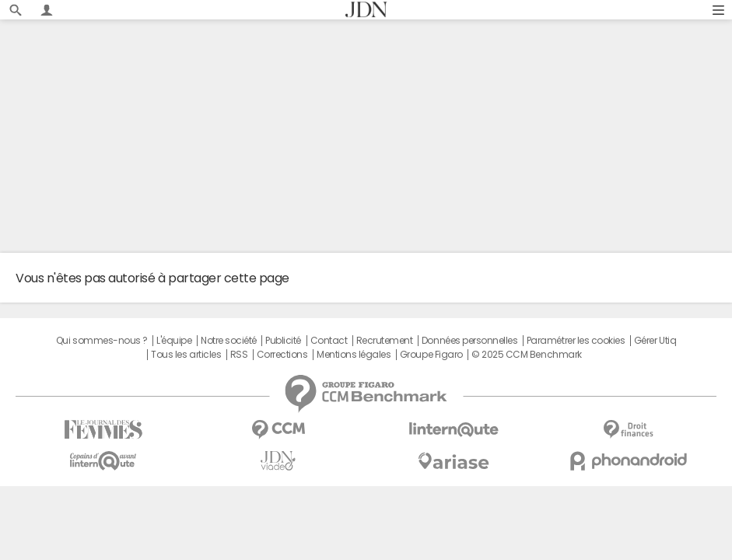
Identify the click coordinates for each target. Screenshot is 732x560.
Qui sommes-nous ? (102, 341)
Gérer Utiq (655, 341)
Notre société (229, 341)
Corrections (282, 355)
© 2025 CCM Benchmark (526, 355)
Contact (329, 341)
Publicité (283, 341)
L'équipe (174, 341)
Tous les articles (186, 355)
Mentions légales (354, 355)
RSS (239, 355)
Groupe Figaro (431, 355)
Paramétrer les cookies (576, 341)
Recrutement (385, 341)
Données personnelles (469, 341)
